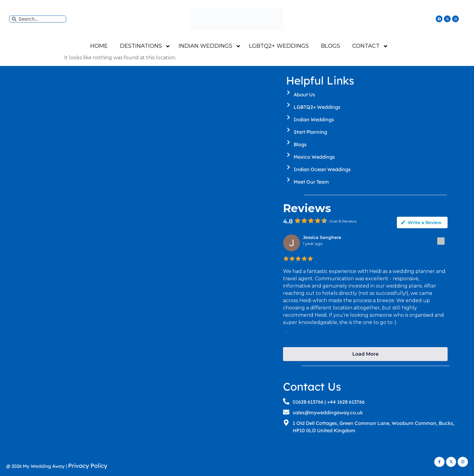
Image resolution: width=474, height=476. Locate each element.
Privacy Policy (88, 466)
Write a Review (421, 222)
